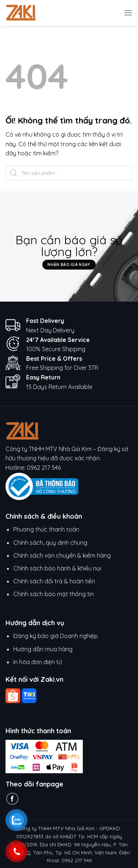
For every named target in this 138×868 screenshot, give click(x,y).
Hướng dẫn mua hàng (44, 649)
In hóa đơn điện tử (38, 662)
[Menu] (128, 13)
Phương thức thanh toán (46, 529)
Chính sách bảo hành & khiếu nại (57, 568)
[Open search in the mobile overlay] (69, 173)
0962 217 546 (44, 468)
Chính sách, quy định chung (50, 543)
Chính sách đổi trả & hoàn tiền (54, 581)
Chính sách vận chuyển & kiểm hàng (62, 555)
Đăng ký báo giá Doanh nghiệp (56, 636)
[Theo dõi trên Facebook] (12, 799)
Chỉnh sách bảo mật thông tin (54, 594)
